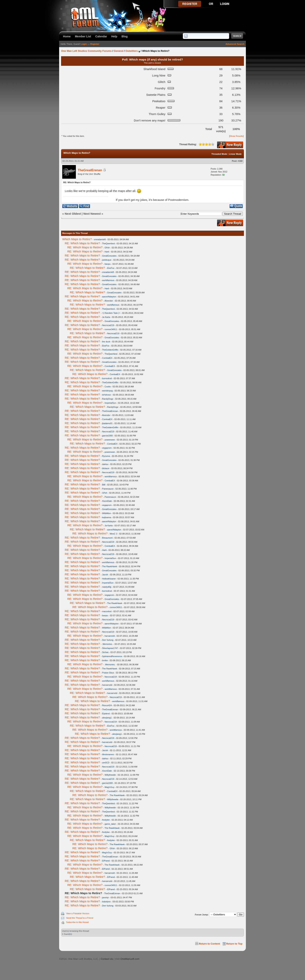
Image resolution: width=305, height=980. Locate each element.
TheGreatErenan (90, 170)
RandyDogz (108, 399)
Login (84, 44)
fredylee (106, 820)
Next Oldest (73, 214)
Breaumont (107, 538)
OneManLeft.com (130, 959)
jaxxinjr (105, 897)
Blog (125, 36)
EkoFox (111, 268)
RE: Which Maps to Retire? (82, 243)
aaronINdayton (109, 297)
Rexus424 (107, 705)
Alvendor (109, 301)
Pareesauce (108, 489)
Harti (107, 252)
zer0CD (106, 763)
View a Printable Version (78, 913)
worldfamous (108, 280)
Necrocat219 (108, 325)
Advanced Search (235, 44)
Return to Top (234, 944)
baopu (108, 264)
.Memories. (107, 644)
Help (114, 36)
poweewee (110, 440)
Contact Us (107, 959)
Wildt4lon (106, 513)
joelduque (107, 260)
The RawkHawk (110, 566)
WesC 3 (113, 534)
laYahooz (106, 395)
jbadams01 (107, 423)
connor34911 (111, 329)
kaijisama (107, 517)
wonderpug (107, 391)
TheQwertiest (108, 243)
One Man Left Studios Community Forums (86, 51)
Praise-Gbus (108, 673)
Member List (83, 36)
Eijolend (106, 714)
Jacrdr (105, 575)
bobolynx (106, 902)
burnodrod (107, 378)
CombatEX (107, 358)
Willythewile (110, 775)
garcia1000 (107, 436)
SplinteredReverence (112, 656)
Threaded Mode (219, 154)
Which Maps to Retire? (77, 239)
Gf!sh (107, 248)
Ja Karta (106, 317)
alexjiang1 (107, 718)
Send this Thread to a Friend (80, 918)
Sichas (105, 652)
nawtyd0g (107, 587)
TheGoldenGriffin (110, 350)
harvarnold (110, 636)
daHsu (105, 464)
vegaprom (107, 448)
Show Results (236, 136)
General (118, 51)
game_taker (110, 824)
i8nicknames (108, 754)
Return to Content (209, 944)
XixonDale (107, 501)
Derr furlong (108, 640)
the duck (106, 342)
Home (67, 36)
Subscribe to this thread (77, 922)
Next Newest (92, 214)
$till (104, 485)
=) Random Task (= (111, 313)
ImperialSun (110, 403)
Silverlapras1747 (110, 648)
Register (95, 44)
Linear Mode (235, 154)
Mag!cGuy (110, 787)
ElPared (106, 861)
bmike (105, 660)
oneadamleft (100, 239)
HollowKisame (109, 579)
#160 (240, 161)
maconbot (107, 611)
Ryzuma (106, 456)
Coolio (108, 387)
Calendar (101, 36)
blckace (106, 468)
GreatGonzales (109, 256)
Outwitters (131, 51)
